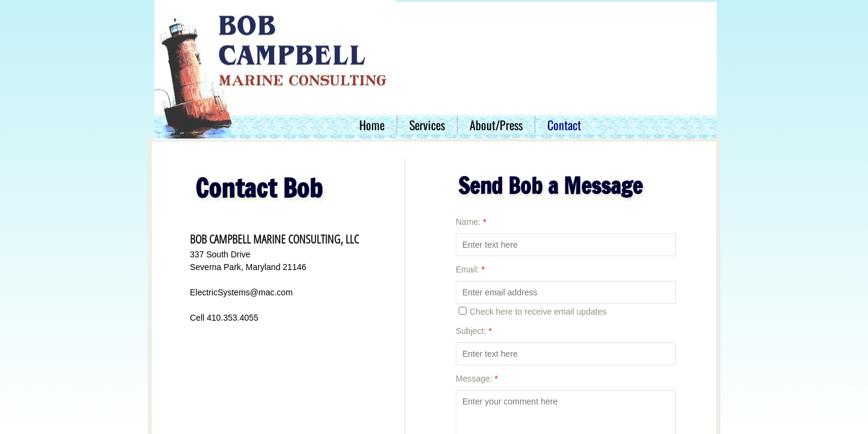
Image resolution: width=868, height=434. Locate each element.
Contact (564, 125)
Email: (470, 269)
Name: (471, 222)
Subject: (474, 331)
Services (427, 125)
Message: (477, 379)
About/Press (496, 125)
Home (372, 125)
